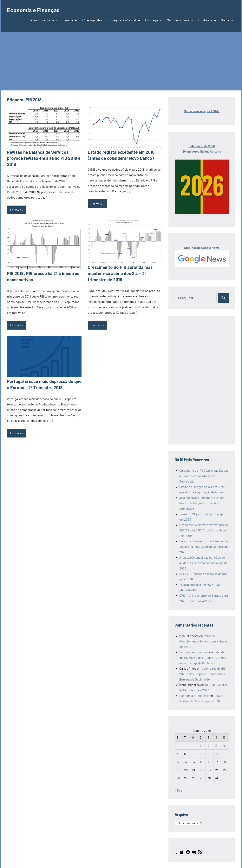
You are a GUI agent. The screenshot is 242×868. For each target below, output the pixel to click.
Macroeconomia (179, 20)
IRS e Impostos (94, 20)
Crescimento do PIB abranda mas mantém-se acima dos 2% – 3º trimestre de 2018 (125, 273)
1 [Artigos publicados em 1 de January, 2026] (200, 745)
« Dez (178, 790)
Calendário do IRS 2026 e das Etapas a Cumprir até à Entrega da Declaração (204, 476)
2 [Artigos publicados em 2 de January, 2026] (209, 745)
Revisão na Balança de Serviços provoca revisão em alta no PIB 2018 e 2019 (42, 158)
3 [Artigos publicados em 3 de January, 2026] (216, 745)
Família (69, 20)
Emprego (153, 20)
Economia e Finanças (36, 10)
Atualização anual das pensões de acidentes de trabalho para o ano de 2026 (203, 563)
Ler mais (16, 209)
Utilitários (207, 20)
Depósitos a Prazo (43, 20)
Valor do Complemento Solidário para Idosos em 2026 (203, 641)
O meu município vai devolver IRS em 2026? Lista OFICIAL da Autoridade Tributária (204, 530)
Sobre (227, 20)
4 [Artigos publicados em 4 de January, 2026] (224, 745)
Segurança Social (125, 20)
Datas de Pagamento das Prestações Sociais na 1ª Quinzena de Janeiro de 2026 (204, 546)
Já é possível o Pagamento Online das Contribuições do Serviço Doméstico (202, 503)
